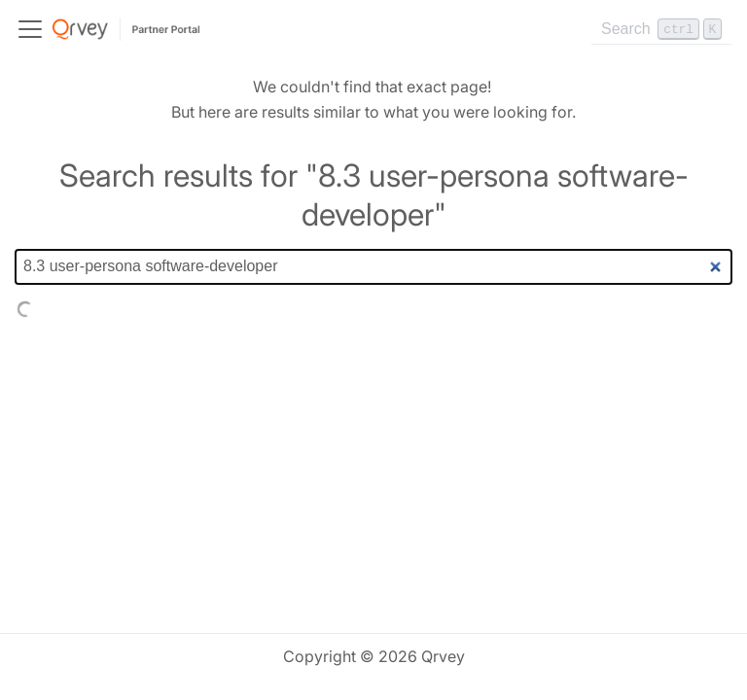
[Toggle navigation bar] (30, 29)
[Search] (661, 29)
